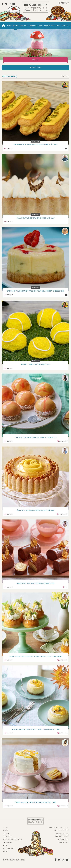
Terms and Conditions (58, 827)
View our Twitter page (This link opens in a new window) (6, 4)
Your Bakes (24, 25)
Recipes (16, 25)
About (58, 25)
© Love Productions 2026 (14, 860)
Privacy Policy (62, 833)
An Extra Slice (49, 25)
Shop (41, 25)
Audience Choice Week (13, 839)
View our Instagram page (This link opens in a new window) (10, 4)
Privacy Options (61, 830)
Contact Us (66, 25)
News (9, 25)
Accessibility (63, 839)
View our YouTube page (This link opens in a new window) (14, 4)
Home (3, 25)
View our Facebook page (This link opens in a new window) (2, 4)
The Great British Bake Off (35, 7)
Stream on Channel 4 (60, 4)
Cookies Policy (62, 836)
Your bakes (8, 836)
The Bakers (33, 25)
